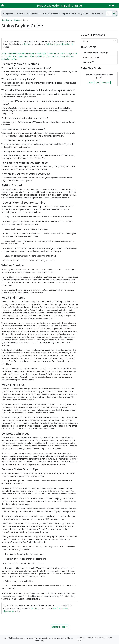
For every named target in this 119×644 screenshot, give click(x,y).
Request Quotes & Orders (95, 53)
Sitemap (81, 637)
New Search (7, 20)
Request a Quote (69, 13)
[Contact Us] (116, 5)
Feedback (88, 62)
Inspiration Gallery (51, 13)
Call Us (27, 44)
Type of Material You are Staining (56, 53)
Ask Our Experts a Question (59, 44)
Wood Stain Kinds (37, 56)
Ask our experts (91, 58)
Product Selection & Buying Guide (59, 5)
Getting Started (34, 53)
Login (80, 640)
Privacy (90, 637)
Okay (98, 83)
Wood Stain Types (21, 56)
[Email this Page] (110, 5)
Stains (85, 41)
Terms (109, 637)
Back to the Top (59, 627)
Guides (17, 20)
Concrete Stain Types (56, 56)
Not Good (106, 83)
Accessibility (100, 637)
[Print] (113, 5)
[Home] (13, 5)
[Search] (109, 13)
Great (91, 83)
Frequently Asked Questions (14, 53)
